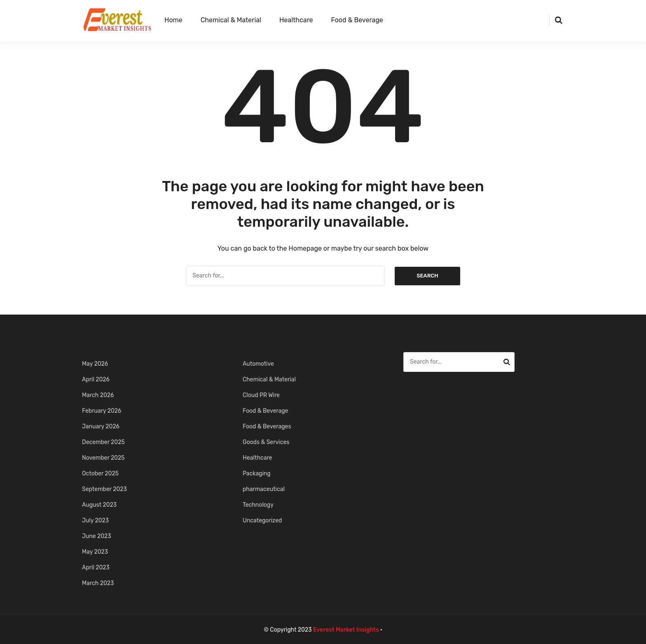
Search (427, 276)
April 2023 (96, 568)
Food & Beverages (267, 427)
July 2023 (95, 521)
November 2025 (103, 458)
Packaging (257, 474)
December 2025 (103, 442)
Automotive (258, 364)
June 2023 (97, 536)
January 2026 (101, 427)
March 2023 (98, 583)
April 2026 (96, 380)
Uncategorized (262, 521)
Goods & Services (266, 442)
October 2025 (100, 474)
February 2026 (102, 411)
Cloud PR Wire (261, 395)
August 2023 (99, 505)
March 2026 (98, 395)
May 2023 (95, 552)
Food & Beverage (357, 20)
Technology (258, 505)
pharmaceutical (264, 489)
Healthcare (296, 20)
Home (173, 20)
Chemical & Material (231, 20)
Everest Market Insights (346, 630)
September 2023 (104, 489)
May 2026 (95, 364)
